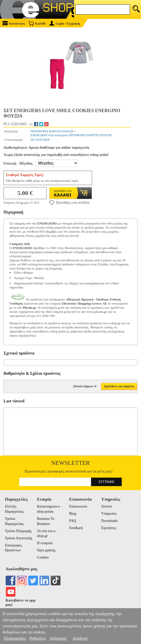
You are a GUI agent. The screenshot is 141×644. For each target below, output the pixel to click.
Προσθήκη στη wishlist (69, 202)
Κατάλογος (14, 23)
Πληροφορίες (15, 638)
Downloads (109, 521)
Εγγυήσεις (109, 528)
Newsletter (71, 463)
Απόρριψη (58, 638)
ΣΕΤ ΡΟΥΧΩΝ (40, 140)
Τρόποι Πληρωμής (18, 531)
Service (107, 506)
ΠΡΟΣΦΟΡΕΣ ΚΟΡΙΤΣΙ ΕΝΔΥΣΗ (52, 131)
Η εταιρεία (45, 543)
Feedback (76, 528)
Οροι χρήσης (46, 550)
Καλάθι (37, 23)
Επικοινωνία (78, 506)
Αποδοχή (80, 638)
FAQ (73, 521)
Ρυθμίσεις (38, 638)
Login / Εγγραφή (65, 23)
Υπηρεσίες (109, 514)
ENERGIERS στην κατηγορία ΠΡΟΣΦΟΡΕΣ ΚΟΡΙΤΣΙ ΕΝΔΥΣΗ (71, 135)
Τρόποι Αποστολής (19, 538)
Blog (73, 514)
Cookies (43, 557)
